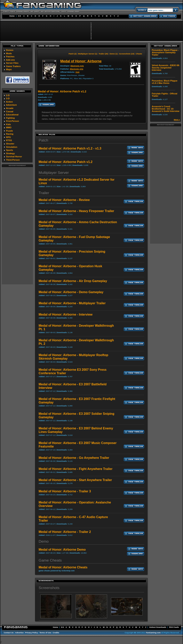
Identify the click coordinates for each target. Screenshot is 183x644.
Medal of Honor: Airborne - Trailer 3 (65, 491)
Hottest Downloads (158, 627)
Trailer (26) (103, 54)
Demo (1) (114, 54)
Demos (10, 50)
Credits (56, 633)
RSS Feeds (174, 627)
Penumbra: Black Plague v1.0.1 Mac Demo (165, 82)
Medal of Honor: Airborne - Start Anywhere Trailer (75, 480)
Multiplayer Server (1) (88, 54)
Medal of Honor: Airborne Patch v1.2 (66, 162)
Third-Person (13, 160)
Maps (9, 69)
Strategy (10, 153)
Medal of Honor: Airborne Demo (62, 550)
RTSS (9, 140)
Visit (77, 72)
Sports (9, 150)
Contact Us (9, 633)
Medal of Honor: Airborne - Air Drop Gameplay (73, 281)
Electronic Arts (77, 66)
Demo (44, 541)
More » (177, 120)
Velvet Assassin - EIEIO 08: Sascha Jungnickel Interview (166, 68)
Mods (9, 53)
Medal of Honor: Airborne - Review (64, 200)
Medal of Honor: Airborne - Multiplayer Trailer (72, 303)
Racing (10, 134)
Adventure (11, 105)
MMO (9, 127)
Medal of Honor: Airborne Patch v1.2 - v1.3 (70, 148)
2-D (8, 95)
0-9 (20, 16)
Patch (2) (73, 54)
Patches (10, 57)
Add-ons (10, 60)
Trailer (44, 193)
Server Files (12, 63)
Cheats (139, 54)
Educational (12, 115)
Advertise (19, 633)
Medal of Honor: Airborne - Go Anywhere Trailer (74, 458)
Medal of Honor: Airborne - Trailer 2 (65, 532)
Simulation (12, 147)
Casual (10, 111)
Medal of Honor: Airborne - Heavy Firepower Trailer (76, 211)
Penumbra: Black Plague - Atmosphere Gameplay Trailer (165, 52)
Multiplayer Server (54, 173)
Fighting (10, 118)
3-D (8, 98)
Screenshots (49, 588)
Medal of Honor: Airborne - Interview (66, 314)
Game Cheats (50, 560)
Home (12, 16)
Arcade (10, 108)
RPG (8, 137)
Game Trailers (13, 66)
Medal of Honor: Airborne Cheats (63, 567)
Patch (43, 140)
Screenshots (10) (127, 54)
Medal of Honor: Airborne (81, 61)
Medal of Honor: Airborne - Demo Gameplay (71, 292)
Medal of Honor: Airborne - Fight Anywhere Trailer (76, 469)
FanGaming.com (153, 633)
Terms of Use (45, 633)
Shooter (10, 144)
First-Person (12, 121)
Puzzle (9, 131)
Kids (8, 124)
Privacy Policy (32, 633)
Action (9, 102)
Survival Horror (14, 157)
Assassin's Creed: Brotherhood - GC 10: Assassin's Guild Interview (166, 109)
